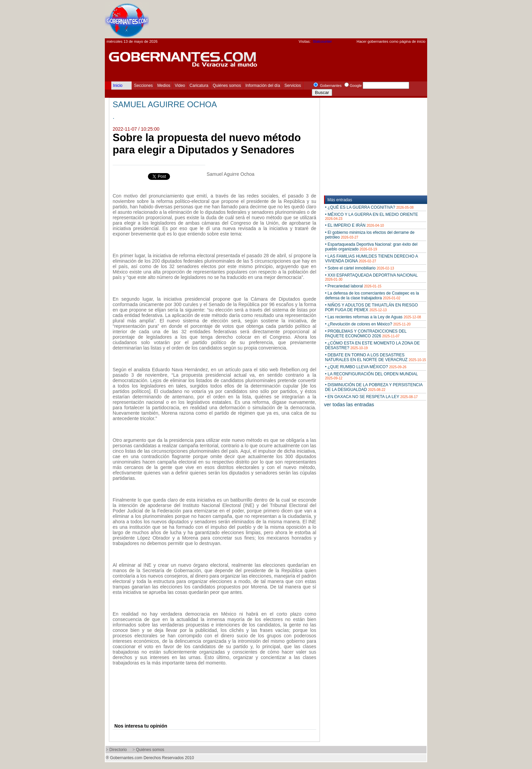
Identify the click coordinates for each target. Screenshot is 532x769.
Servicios (293, 86)
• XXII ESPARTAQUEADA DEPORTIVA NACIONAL (371, 277)
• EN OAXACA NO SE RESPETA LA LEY (371, 397)
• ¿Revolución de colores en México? (368, 324)
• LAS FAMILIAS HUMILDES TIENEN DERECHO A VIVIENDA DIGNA (371, 259)
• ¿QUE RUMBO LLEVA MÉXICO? (366, 367)
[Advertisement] (304, 19)
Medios (164, 86)
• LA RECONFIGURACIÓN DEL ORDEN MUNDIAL (371, 376)
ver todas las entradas (349, 404)
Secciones (143, 86)
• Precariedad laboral (353, 286)
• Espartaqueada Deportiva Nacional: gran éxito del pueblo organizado (371, 247)
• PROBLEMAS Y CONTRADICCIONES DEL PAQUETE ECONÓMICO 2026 (366, 334)
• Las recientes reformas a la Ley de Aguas (373, 317)
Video (180, 86)
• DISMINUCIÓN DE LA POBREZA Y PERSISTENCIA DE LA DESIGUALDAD (374, 387)
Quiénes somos (227, 86)
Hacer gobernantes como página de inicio (391, 41)
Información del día (263, 86)
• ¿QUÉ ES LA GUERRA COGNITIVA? (369, 207)
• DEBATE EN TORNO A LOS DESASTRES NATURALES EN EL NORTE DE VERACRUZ (376, 357)
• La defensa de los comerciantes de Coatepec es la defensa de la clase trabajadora (372, 296)
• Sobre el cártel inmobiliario (359, 268)
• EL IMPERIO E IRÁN (355, 225)
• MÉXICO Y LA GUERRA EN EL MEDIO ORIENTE (372, 216)
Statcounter (322, 41)
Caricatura (199, 86)
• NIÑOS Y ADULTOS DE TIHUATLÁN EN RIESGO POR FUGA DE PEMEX (372, 307)
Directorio (118, 750)
